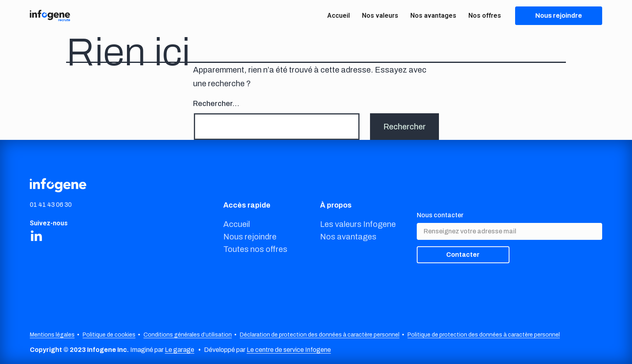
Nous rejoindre (250, 237)
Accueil (339, 16)
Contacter (463, 255)
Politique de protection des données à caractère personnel (484, 335)
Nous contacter (440, 215)
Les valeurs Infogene (358, 224)
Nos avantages (433, 16)
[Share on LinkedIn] (36, 235)
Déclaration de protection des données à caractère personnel (320, 335)
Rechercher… (216, 104)
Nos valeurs (380, 16)
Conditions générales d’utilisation (188, 335)
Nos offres (485, 16)
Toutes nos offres (255, 249)
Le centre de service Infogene (289, 350)
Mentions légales (52, 335)
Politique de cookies (109, 335)
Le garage (180, 350)
